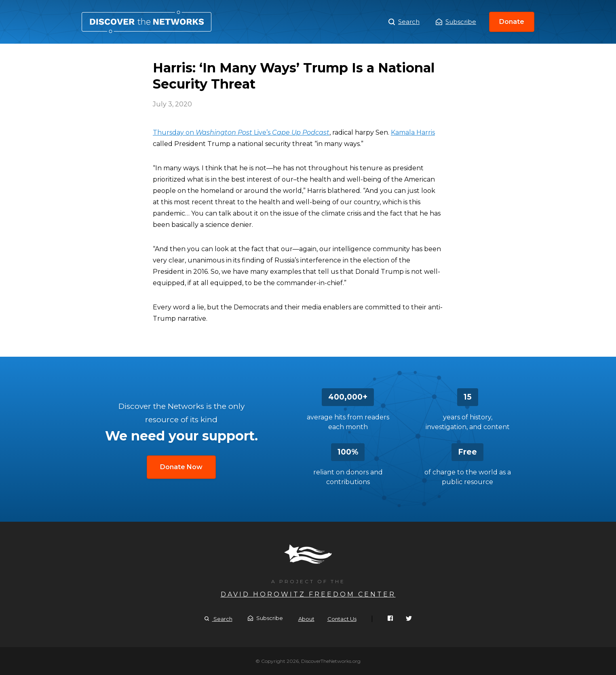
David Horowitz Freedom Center (308, 594)
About (306, 619)
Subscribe (456, 22)
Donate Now (181, 467)
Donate (512, 22)
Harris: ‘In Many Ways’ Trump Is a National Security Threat (147, 22)
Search (404, 22)
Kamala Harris (413, 132)
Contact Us (342, 619)
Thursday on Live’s (241, 132)
